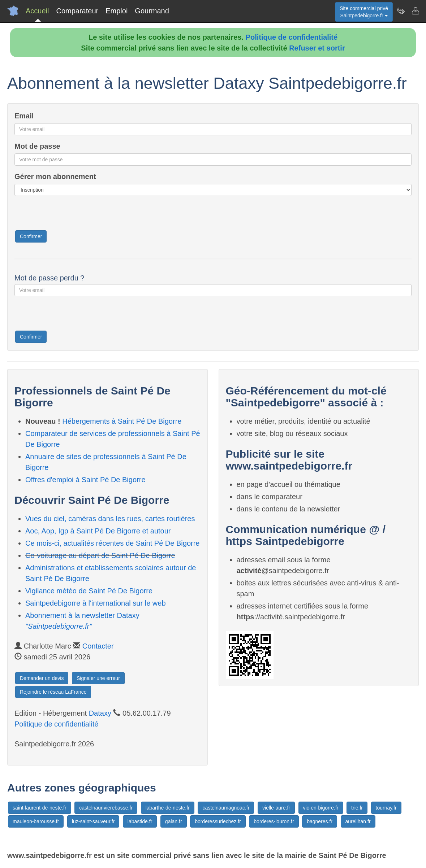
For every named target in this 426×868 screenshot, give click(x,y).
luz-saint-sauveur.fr (93, 821)
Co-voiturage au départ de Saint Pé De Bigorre (100, 555)
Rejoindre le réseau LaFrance (53, 692)
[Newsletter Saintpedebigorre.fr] (401, 11)
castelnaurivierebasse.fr (106, 808)
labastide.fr (140, 821)
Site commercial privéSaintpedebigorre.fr (364, 12)
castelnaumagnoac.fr (226, 808)
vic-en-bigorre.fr (321, 808)
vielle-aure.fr (276, 808)
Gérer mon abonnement (55, 176)
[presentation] (69, 215)
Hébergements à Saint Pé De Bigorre (122, 421)
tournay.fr (386, 808)
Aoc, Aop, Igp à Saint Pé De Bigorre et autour (98, 531)
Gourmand (152, 11)
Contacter (98, 646)
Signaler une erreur (98, 678)
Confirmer (31, 236)
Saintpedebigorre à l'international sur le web (96, 603)
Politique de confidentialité (292, 37)
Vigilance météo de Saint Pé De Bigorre (89, 591)
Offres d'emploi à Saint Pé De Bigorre (85, 480)
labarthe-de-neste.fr (168, 808)
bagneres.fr (320, 821)
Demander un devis (42, 678)
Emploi (117, 11)
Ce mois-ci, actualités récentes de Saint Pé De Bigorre (112, 543)
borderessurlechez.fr (218, 821)
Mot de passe (37, 146)
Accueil (37, 11)
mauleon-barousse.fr (36, 821)
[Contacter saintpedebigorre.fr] (415, 11)
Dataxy (100, 713)
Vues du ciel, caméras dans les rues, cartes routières (110, 519)
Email (24, 116)
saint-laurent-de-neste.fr (40, 808)
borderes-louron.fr (274, 821)
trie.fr (357, 808)
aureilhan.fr (358, 821)
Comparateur (77, 11)
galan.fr (174, 821)
